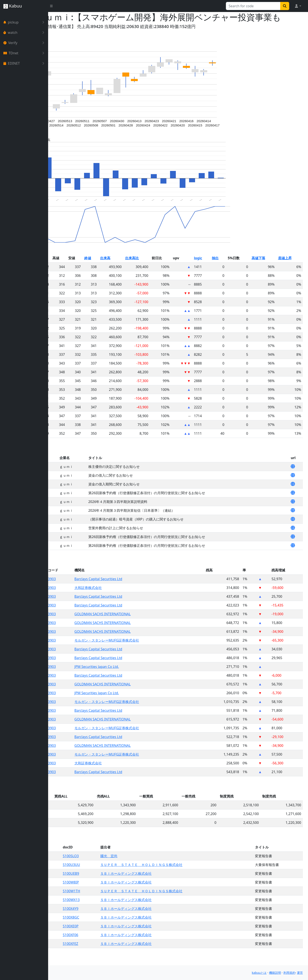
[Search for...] (253, 6)
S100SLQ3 (110, 866)
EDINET (25, 63)
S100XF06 (110, 945)
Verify (25, 43)
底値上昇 (289, 268)
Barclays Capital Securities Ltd (135, 589)
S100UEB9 (110, 884)
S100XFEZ (110, 954)
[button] (298, 6)
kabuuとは (259, 973)
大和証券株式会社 (125, 598)
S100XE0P (110, 936)
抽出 (230, 268)
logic (216, 268)
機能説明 (275, 973)
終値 (123, 268)
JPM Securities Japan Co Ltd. (134, 677)
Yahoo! (60, 37)
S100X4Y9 (110, 919)
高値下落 (267, 268)
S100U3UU (110, 875)
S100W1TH (110, 901)
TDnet (25, 53)
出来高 (138, 268)
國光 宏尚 (142, 866)
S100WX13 (110, 910)
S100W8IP (110, 893)
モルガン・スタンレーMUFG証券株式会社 (144, 651)
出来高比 (161, 268)
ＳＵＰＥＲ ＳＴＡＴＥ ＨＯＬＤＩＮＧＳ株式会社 (174, 875)
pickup (25, 22)
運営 (300, 973)
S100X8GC (110, 928)
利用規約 (289, 973)
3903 (93, 589)
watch (25, 33)
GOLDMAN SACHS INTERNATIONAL (140, 624)
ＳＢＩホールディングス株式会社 (159, 884)
